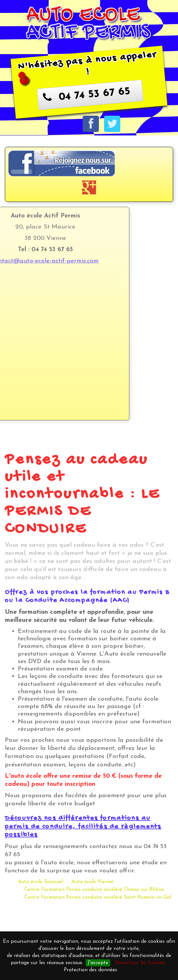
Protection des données (90, 970)
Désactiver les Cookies (140, 963)
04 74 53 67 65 (90, 94)
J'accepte (98, 963)
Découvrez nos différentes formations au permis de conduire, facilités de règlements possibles (83, 865)
